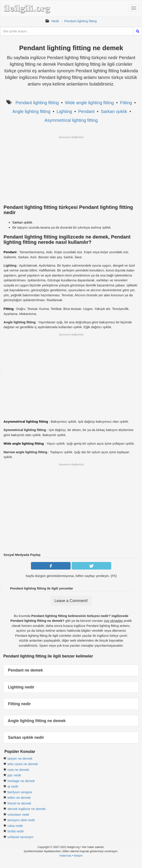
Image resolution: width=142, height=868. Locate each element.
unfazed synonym (20, 837)
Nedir (55, 21)
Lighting (64, 111)
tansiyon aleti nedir (21, 820)
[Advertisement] (71, 170)
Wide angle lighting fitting (89, 103)
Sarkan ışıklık (114, 111)
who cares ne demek (23, 764)
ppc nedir (14, 775)
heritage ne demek (21, 781)
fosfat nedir (16, 831)
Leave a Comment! (71, 601)
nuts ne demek (18, 770)
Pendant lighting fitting (80, 21)
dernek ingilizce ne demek (26, 809)
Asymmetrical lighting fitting (71, 120)
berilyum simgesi (20, 792)
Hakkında (65, 856)
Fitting (126, 103)
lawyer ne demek (20, 758)
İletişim (78, 856)
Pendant (86, 111)
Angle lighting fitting (31, 111)
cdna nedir (15, 826)
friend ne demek (19, 803)
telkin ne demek (19, 798)
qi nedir (13, 786)
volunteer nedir (18, 814)
